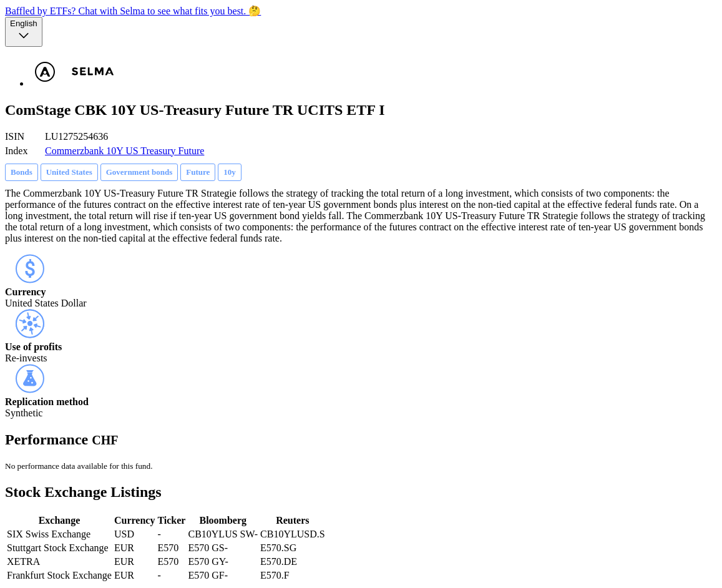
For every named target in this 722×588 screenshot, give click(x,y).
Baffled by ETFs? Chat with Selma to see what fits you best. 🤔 (133, 11)
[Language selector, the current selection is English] (24, 32)
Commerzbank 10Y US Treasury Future (124, 151)
